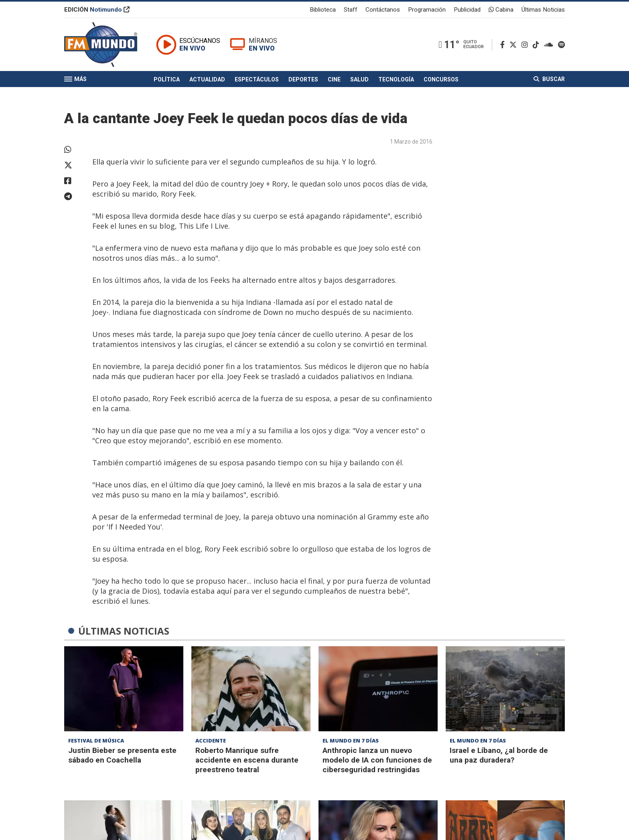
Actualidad (207, 79)
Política (167, 79)
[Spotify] (561, 45)
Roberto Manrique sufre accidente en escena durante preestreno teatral (247, 760)
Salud (359, 79)
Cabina (501, 10)
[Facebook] (504, 45)
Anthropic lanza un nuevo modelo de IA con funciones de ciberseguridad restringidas (377, 760)
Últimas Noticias (543, 10)
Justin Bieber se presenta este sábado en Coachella (122, 755)
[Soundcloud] (550, 45)
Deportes (303, 79)
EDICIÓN (97, 10)
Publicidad (467, 10)
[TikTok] (538, 45)
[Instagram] (526, 45)
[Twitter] (515, 45)
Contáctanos (383, 10)
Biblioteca (323, 10)
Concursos (441, 79)
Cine (334, 79)
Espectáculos (257, 79)
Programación (427, 10)
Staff (351, 10)
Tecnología (396, 79)
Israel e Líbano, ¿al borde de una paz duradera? (499, 755)
